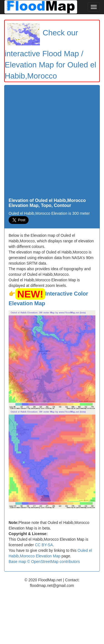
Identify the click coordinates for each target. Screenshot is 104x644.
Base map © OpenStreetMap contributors (44, 562)
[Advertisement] (52, 143)
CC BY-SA (44, 545)
